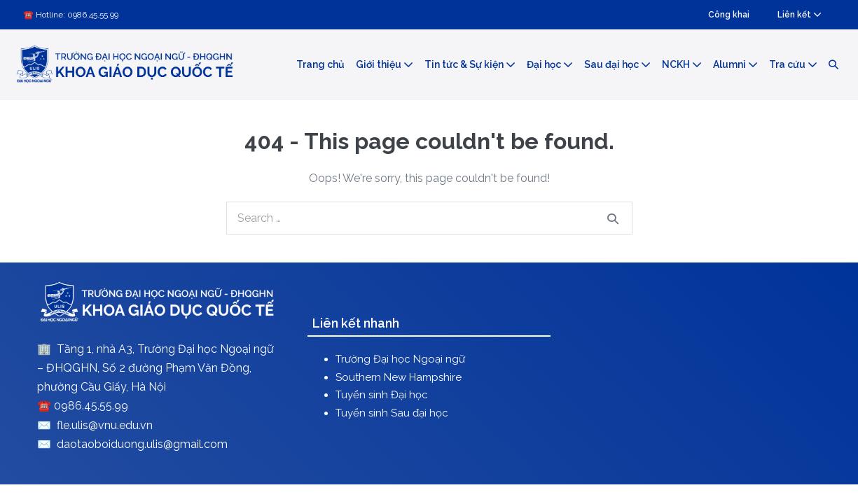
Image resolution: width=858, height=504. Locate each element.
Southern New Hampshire (399, 377)
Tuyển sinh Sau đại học (392, 413)
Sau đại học (617, 64)
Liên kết (800, 15)
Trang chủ (320, 64)
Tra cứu (793, 64)
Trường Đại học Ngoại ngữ (400, 359)
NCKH (682, 64)
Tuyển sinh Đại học (382, 395)
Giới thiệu (385, 64)
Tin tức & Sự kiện (470, 64)
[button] (833, 65)
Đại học (550, 64)
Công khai (729, 15)
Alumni (735, 64)
